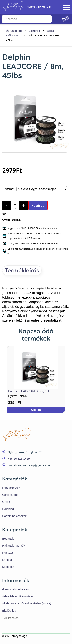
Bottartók (8, 538)
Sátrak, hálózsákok (14, 516)
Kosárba (38, 206)
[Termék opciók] (42, 189)
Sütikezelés (11, 618)
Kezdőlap (14, 31)
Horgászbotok (11, 488)
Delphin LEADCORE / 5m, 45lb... (31, 391)
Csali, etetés (10, 495)
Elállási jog (9, 610)
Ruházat (8, 553)
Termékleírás (22, 270)
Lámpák (7, 560)
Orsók (6, 502)
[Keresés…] (27, 19)
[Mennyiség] (15, 205)
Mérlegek (8, 567)
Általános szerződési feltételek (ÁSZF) (27, 603)
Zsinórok (34, 31)
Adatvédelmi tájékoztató (18, 596)
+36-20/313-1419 (19, 459)
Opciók (36, 410)
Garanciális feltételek (16, 589)
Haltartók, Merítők (14, 546)
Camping (8, 509)
